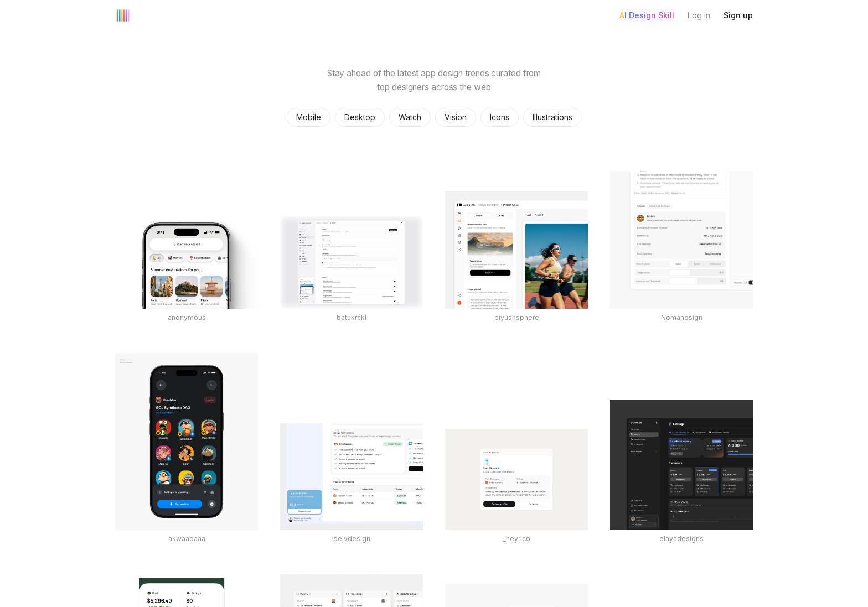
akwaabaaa (187, 539)
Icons (500, 117)
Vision (456, 117)
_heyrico (517, 539)
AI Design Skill (647, 15)
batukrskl (352, 317)
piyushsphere (517, 317)
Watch (410, 117)
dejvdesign (352, 539)
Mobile (309, 117)
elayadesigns (681, 539)
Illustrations (552, 117)
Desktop (360, 117)
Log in (699, 15)
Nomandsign (682, 317)
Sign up (738, 15)
